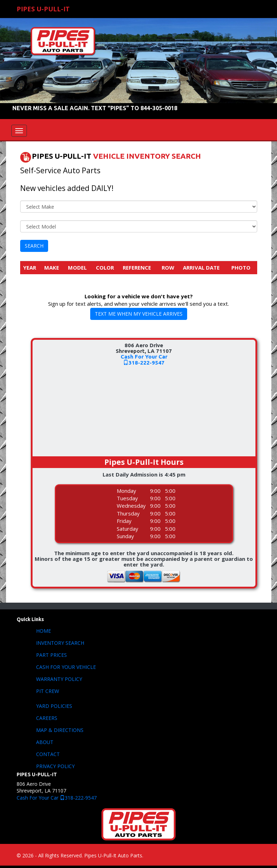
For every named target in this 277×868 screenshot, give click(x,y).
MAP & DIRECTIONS (60, 730)
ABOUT (45, 742)
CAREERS (47, 718)
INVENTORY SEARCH (60, 643)
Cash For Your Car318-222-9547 (144, 360)
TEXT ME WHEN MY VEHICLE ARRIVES (139, 314)
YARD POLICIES (54, 706)
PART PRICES (51, 655)
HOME (44, 631)
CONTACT (48, 754)
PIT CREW (48, 691)
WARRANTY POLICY (59, 679)
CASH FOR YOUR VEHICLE (66, 667)
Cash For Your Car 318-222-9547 (57, 798)
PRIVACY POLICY (55, 766)
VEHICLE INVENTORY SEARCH (147, 156)
